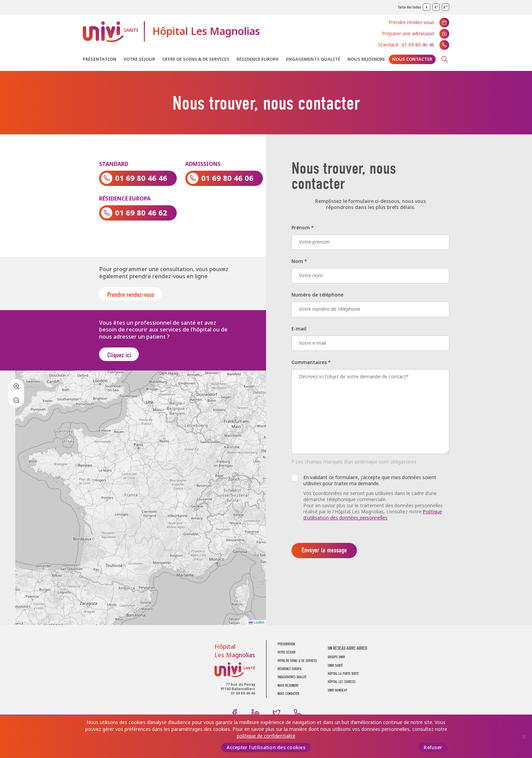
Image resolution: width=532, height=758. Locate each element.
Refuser (433, 747)
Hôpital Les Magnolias (206, 32)
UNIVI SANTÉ (335, 669)
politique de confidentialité (266, 736)
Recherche (444, 59)
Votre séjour (139, 59)
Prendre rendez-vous (411, 22)
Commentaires (311, 362)
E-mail (299, 329)
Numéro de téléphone (317, 295)
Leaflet (256, 626)
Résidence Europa (258, 59)
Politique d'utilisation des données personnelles (373, 515)
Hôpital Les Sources (342, 686)
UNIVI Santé (110, 32)
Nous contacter (412, 59)
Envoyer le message (324, 550)
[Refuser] (524, 737)
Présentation (100, 59)
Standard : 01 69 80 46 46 (406, 45)
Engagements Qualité (313, 59)
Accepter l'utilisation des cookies (266, 747)
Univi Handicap (338, 694)
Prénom (303, 228)
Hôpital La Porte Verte (343, 677)
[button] (16, 390)
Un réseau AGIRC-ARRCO (347, 652)
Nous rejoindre (366, 59)
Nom (299, 261)
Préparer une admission (408, 34)
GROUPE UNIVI (336, 661)
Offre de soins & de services (196, 59)
